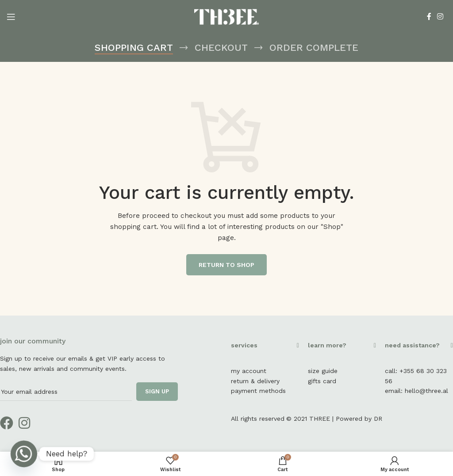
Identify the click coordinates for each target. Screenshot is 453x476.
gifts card (322, 381)
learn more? (327, 345)
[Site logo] (227, 16)
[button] (265, 350)
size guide (323, 371)
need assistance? (412, 345)
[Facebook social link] (429, 17)
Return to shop (226, 265)
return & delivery (255, 381)
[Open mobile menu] (11, 17)
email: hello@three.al (417, 391)
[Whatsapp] (24, 454)
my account (249, 371)
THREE (320, 419)
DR (378, 419)
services (244, 345)
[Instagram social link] (440, 17)
